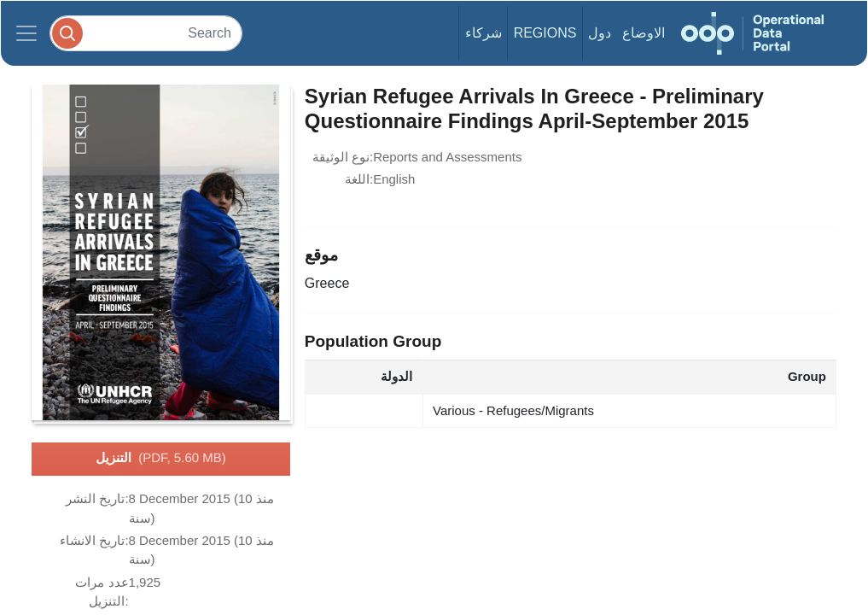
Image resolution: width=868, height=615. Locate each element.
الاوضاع (644, 33)
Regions (545, 33)
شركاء (484, 33)
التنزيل (160, 459)
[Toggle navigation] (26, 33)
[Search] (146, 33)
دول (600, 33)
